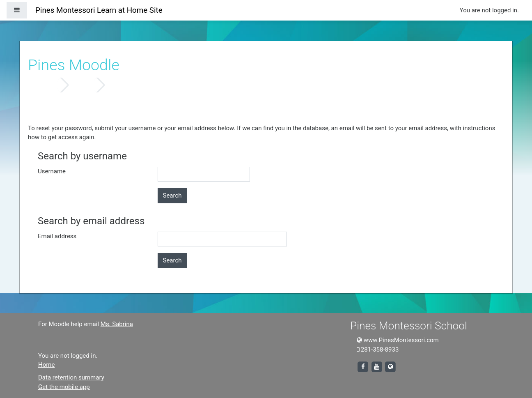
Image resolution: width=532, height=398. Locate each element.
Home (46, 85)
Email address (57, 236)
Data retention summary (71, 377)
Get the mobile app (64, 387)
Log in (82, 85)
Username (52, 171)
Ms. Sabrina (117, 324)
